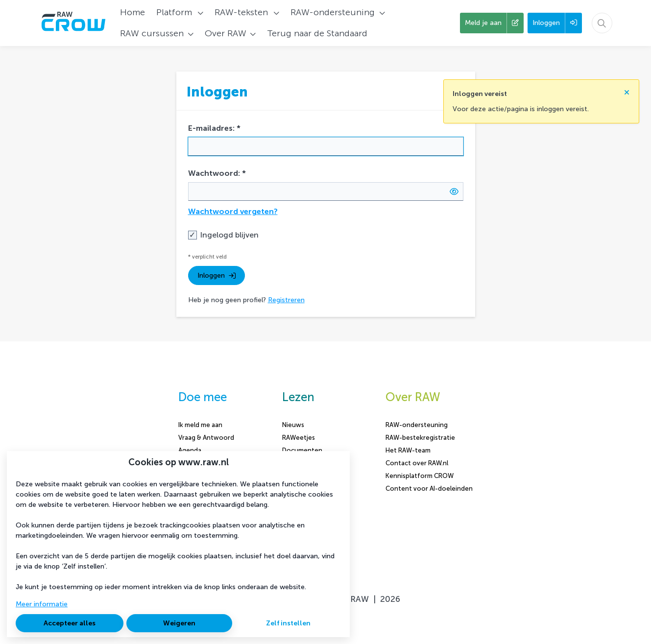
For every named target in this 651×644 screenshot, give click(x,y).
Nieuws (293, 425)
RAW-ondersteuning (417, 425)
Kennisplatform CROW (420, 476)
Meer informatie (42, 604)
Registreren (286, 300)
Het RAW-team (408, 450)
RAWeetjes (299, 438)
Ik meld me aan (200, 425)
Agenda (190, 450)
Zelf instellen (288, 623)
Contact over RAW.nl (417, 463)
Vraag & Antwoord (206, 438)
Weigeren (179, 623)
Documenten (302, 450)
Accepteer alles (70, 623)
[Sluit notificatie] (627, 89)
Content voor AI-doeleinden (429, 489)
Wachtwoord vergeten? (233, 211)
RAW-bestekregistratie (420, 438)
